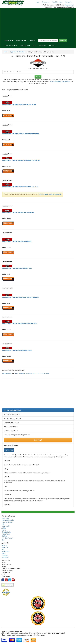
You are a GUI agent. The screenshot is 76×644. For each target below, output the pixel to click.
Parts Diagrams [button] (25, 45)
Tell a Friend (9, 450)
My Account (46, 2)
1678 (37, 373)
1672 (17, 373)
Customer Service (7, 522)
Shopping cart (69, 5)
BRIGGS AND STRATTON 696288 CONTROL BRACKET (20, 187)
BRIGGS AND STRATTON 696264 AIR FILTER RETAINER (21, 134)
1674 (24, 373)
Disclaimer (5, 555)
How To (4, 530)
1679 (41, 373)
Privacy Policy (6, 526)
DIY (35, 45)
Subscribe (42, 45)
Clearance (32, 41)
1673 (20, 373)
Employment (5, 551)
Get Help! (38, 440)
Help (3, 524)
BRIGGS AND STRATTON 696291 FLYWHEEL (17, 242)
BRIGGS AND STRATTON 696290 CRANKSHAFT (18, 213)
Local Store (5, 557)
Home (6, 52)
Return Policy (6, 534)
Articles (4, 528)
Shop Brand (9, 41)
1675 (27, 373)
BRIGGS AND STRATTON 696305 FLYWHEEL (17, 350)
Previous (5, 373)
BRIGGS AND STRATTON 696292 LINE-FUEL (17, 268)
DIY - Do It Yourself (7, 538)
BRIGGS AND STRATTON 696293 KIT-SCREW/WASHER (20, 297)
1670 (10, 373)
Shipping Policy (6, 532)
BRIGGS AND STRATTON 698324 (50, 194)
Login (37, 2)
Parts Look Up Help (11, 45)
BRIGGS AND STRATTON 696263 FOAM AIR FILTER (19, 105)
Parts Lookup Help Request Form (60, 82)
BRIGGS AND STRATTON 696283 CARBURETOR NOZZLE (21, 160)
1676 (31, 373)
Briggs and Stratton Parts (17, 52)
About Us (4, 545)
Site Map (4, 536)
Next (48, 373)
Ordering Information (8, 520)
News (3, 553)
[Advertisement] (38, 23)
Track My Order (57, 2)
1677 (34, 373)
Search (63, 41)
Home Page (5, 518)
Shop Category (21, 41)
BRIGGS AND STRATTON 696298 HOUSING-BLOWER (20, 324)
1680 (44, 373)
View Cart (51, 45)
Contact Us (69, 2)
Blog (3, 540)
